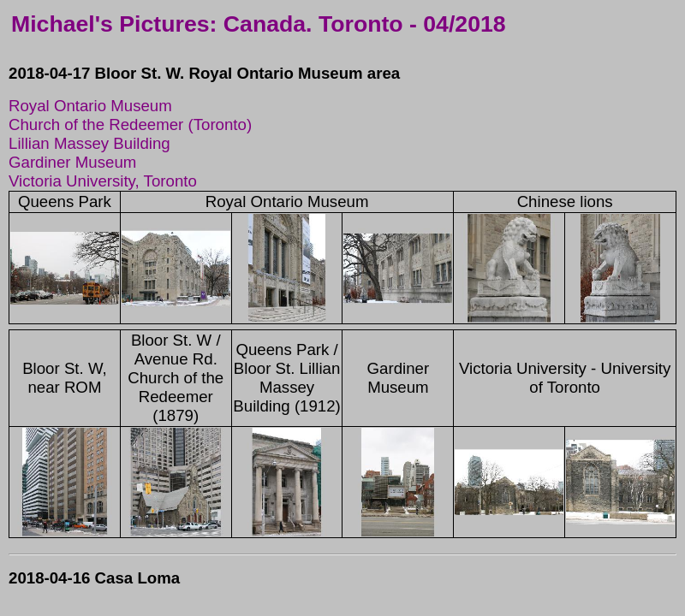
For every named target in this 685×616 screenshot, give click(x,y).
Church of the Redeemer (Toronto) (130, 124)
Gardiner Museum (72, 162)
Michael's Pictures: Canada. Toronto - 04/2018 (259, 24)
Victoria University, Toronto (103, 181)
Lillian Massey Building (89, 143)
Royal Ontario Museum (90, 106)
